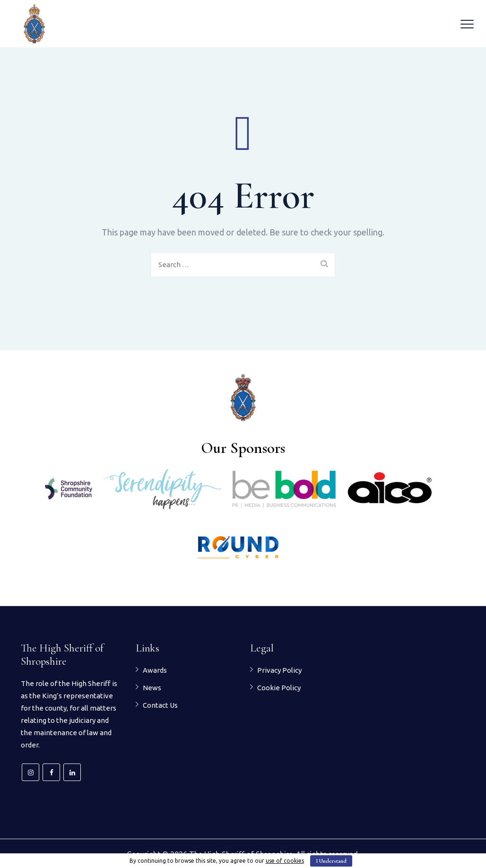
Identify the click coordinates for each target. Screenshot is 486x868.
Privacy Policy (279, 670)
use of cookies (285, 861)
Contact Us (160, 705)
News (152, 688)
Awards (155, 670)
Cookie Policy (279, 688)
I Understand (331, 861)
